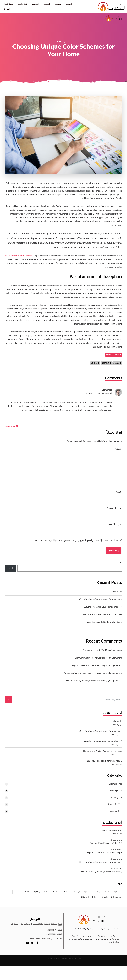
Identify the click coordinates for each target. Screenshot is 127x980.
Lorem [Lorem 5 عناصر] (117, 894)
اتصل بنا (7, 9)
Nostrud (105, 364)
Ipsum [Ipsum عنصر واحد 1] (95, 899)
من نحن (58, 4)
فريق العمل (8, 4)
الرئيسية (69, 4)
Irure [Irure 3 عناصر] (47, 894)
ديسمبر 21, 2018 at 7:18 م (101, 394)
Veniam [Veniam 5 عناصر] (88, 894)
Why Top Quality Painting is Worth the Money (87, 682)
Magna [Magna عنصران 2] (38, 894)
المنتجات (47, 4)
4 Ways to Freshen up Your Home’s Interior (103, 609)
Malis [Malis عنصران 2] (28, 894)
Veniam (94, 364)
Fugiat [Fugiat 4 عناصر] (78, 894)
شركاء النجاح (22, 4)
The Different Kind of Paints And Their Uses (103, 616)
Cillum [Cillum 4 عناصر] (68, 894)
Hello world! (116, 593)
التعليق (119, 450)
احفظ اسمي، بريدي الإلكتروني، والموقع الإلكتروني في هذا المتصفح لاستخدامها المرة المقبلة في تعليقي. (76, 542)
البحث (119, 563)
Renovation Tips (115, 806)
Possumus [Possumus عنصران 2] (116, 899)
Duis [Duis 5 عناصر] (108, 894)
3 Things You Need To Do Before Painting (104, 624)
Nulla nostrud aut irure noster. (19, 257)
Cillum (116, 364)
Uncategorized (115, 813)
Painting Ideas (116, 792)
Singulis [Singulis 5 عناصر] (99, 894)
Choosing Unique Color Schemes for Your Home (101, 601)
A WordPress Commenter (110, 652)
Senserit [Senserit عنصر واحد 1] (85, 899)
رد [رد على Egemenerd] (87, 394)
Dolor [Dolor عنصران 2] (105, 899)
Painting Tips (116, 799)
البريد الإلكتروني (115, 509)
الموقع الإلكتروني (115, 525)
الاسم (119, 493)
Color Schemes (115, 786)
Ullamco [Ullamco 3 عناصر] (57, 894)
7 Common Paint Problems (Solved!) (91, 660)
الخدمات (35, 4)
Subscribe (11, 427)
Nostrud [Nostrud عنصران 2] (18, 894)
